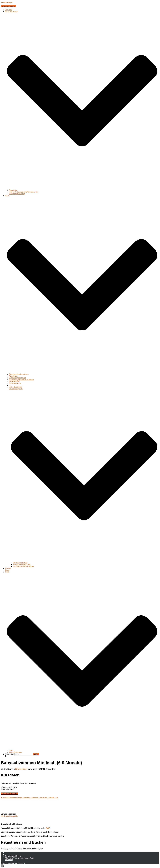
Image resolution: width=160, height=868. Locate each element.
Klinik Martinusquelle (9, 816)
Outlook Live (53, 798)
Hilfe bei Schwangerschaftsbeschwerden (24, 192)
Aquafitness (13, 376)
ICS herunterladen (8, 798)
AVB (48, 828)
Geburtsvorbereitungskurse (19, 374)
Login (11, 750)
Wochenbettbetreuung (17, 194)
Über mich (9, 10)
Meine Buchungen (16, 387)
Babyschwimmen (15, 383)
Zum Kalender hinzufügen (9, 794)
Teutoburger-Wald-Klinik (22, 565)
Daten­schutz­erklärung (13, 856)
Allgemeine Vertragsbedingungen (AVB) (19, 858)
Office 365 (43, 798)
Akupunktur (13, 190)
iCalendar (34, 798)
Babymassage (14, 382)
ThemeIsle (21, 863)
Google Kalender (23, 798)
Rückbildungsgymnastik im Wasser (22, 380)
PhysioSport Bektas (20, 563)
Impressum (9, 860)
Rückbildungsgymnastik (18, 378)
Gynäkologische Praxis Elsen (24, 566)
